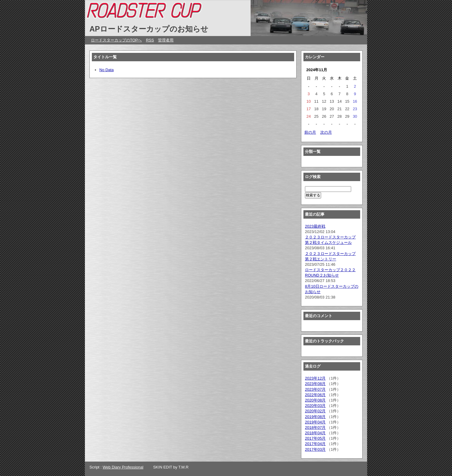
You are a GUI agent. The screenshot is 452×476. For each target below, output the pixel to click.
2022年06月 (315, 395)
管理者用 (166, 40)
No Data (107, 70)
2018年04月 (315, 433)
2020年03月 (315, 406)
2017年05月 (315, 438)
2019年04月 (315, 422)
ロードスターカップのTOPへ (116, 40)
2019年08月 (315, 417)
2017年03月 (315, 449)
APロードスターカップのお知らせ (149, 29)
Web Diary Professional (123, 467)
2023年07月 (315, 389)
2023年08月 (315, 384)
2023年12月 (315, 378)
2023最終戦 (315, 226)
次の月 (326, 132)
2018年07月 (315, 427)
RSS (150, 40)
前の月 (310, 132)
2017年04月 (315, 444)
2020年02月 (315, 411)
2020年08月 (315, 400)
